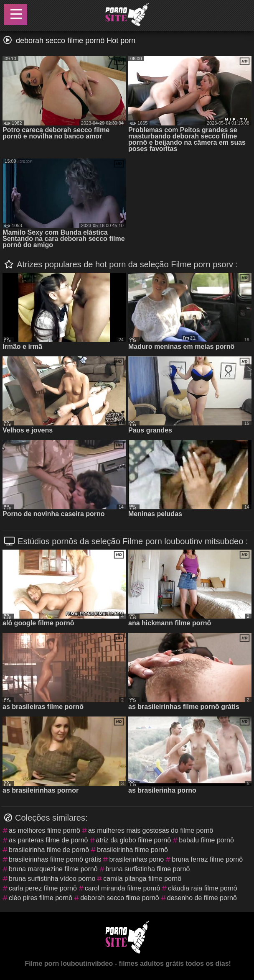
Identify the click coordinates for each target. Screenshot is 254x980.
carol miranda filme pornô (123, 888)
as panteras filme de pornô (48, 840)
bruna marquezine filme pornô (53, 869)
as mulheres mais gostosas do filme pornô (151, 830)
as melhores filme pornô (44, 830)
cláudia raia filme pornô (202, 888)
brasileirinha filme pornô (132, 850)
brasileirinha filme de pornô (49, 850)
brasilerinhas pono (136, 859)
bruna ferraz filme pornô (207, 859)
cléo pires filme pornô (41, 898)
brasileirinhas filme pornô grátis (55, 859)
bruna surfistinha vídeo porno (52, 879)
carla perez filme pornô (43, 888)
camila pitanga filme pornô (142, 879)
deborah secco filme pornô (120, 898)
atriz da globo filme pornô (134, 840)
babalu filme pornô (206, 840)
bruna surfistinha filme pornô (148, 869)
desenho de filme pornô (202, 898)
